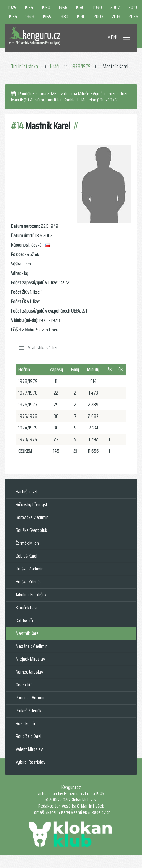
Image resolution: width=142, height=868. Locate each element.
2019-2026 (134, 12)
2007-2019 (116, 12)
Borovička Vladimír (32, 517)
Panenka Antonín (31, 698)
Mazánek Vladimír (31, 646)
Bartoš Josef (27, 491)
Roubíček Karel (29, 736)
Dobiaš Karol (26, 556)
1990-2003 (98, 12)
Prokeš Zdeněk (29, 710)
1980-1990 (81, 12)
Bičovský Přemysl (31, 504)
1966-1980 (64, 12)
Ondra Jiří (24, 685)
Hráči (55, 66)
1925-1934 (13, 12)
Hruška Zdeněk (29, 582)
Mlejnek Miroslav (30, 659)
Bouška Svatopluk (31, 530)
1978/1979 (81, 66)
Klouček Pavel (28, 607)
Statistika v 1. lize (43, 348)
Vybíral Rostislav (30, 762)
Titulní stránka (24, 66)
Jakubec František (31, 595)
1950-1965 (47, 12)
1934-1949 (30, 12)
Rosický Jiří (25, 723)
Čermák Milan (27, 543)
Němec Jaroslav (29, 672)
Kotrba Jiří (24, 620)
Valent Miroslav (29, 749)
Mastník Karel (28, 633)
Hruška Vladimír (29, 569)
